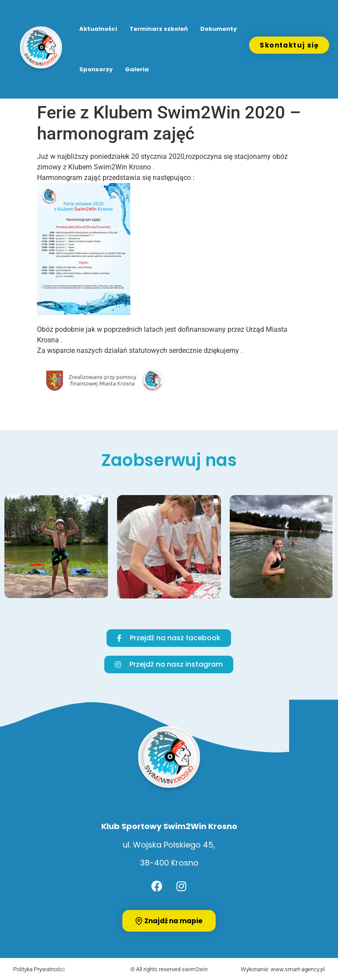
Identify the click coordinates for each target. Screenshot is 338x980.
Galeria (137, 69)
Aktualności (98, 29)
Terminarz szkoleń (159, 29)
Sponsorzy (96, 69)
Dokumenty (219, 29)
